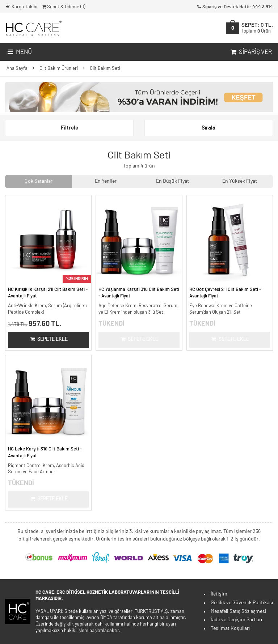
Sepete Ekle (48, 339)
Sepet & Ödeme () (63, 7)
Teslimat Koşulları (230, 628)
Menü (19, 52)
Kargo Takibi (21, 7)
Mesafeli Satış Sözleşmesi (239, 611)
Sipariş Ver (250, 52)
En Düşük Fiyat (172, 181)
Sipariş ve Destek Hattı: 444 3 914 (234, 7)
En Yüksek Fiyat (240, 181)
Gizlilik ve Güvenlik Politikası (242, 603)
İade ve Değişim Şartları (236, 620)
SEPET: (257, 28)
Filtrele (69, 128)
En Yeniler (106, 181)
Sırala (208, 128)
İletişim (219, 594)
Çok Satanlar (39, 181)
